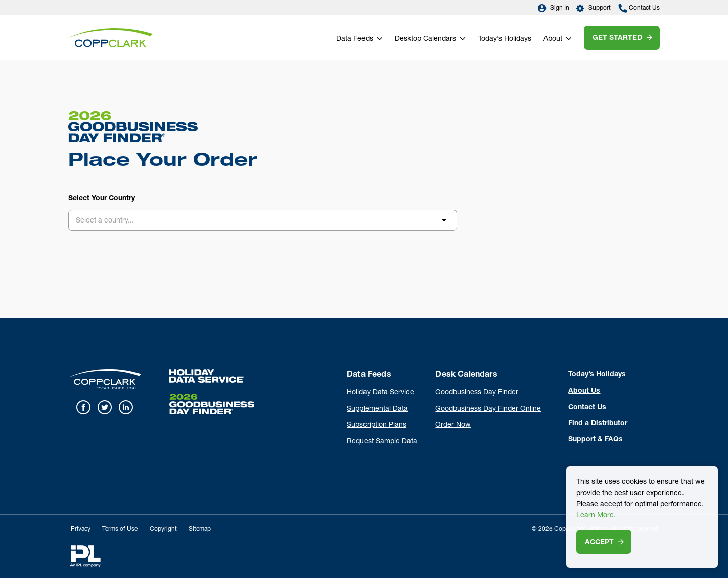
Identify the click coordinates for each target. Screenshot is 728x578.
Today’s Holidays (505, 39)
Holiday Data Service (380, 393)
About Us (584, 391)
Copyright (163, 529)
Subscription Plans (377, 425)
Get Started (617, 38)
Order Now (453, 425)
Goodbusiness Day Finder (477, 393)
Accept (599, 543)
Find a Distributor (598, 424)
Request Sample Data (382, 442)
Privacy (81, 529)
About (553, 39)
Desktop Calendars (425, 39)
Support (594, 8)
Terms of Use (120, 529)
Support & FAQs (596, 440)
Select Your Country (102, 199)
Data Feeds (355, 39)
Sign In (553, 8)
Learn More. (596, 516)
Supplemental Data (377, 409)
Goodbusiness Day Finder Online (488, 409)
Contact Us (639, 8)
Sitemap (200, 529)
